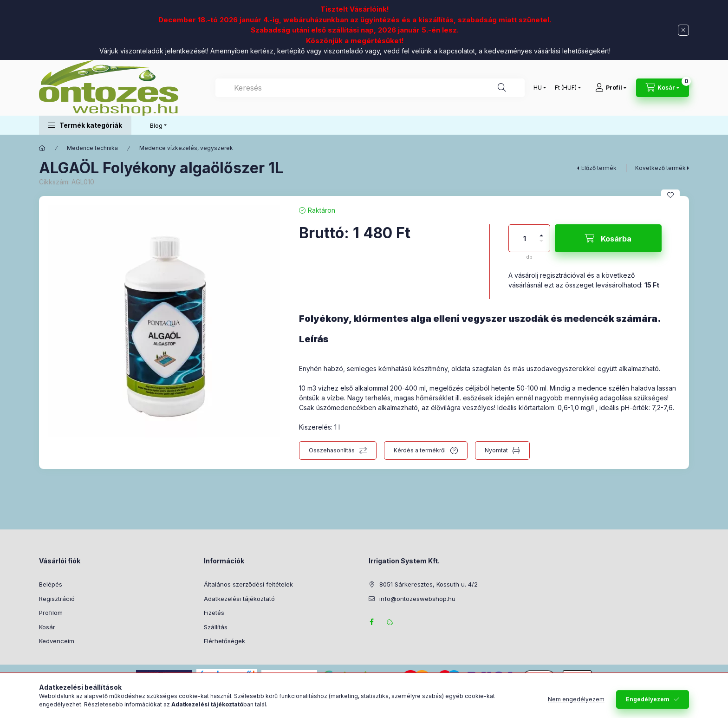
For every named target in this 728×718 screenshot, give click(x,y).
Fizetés (214, 613)
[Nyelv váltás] (538, 88)
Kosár (47, 627)
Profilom (51, 613)
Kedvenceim (57, 641)
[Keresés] (502, 88)
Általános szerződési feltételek (248, 584)
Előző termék (599, 168)
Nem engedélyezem (576, 706)
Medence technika (92, 148)
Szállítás (216, 627)
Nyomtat (496, 450)
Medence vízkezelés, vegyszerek (186, 148)
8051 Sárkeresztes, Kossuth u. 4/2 (429, 584)
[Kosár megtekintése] (663, 88)
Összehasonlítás (332, 450)
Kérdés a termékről (420, 450)
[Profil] (611, 88)
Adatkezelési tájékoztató (239, 599)
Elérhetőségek (224, 641)
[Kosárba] (608, 238)
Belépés (51, 584)
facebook (371, 622)
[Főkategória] (42, 148)
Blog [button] (156, 125)
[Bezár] (683, 30)
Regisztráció (57, 599)
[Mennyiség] (525, 238)
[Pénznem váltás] (566, 88)
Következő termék (660, 168)
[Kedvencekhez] (670, 195)
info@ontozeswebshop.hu (417, 599)
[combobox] (370, 88)
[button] (85, 125)
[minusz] (541, 245)
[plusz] (541, 232)
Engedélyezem (648, 706)
